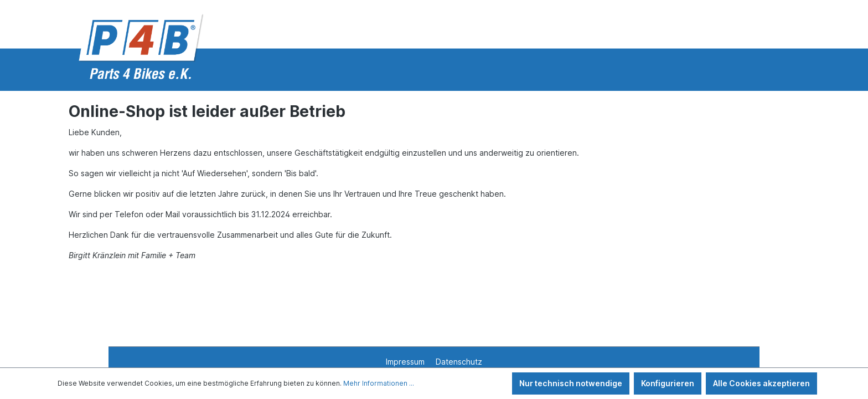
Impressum (406, 362)
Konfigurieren (668, 383)
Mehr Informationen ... (379, 383)
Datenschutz (459, 362)
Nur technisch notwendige (571, 383)
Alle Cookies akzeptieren (761, 383)
